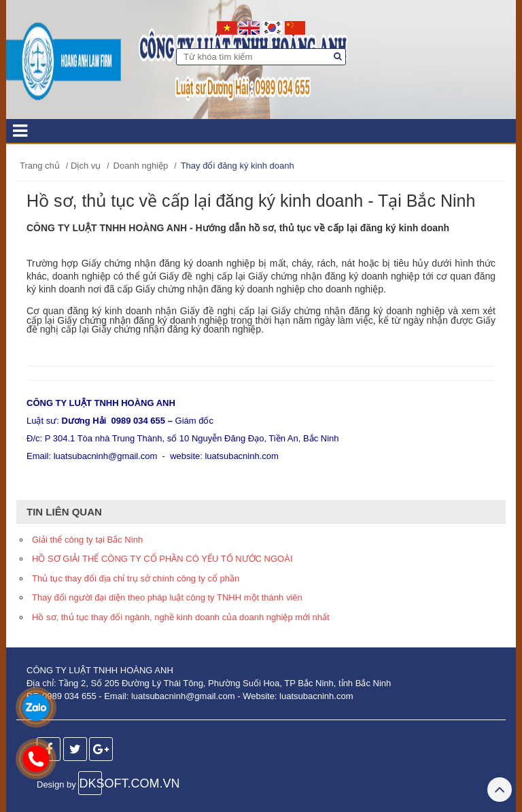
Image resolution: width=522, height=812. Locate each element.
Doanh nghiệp (141, 166)
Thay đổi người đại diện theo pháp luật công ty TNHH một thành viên (167, 597)
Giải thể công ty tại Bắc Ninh (87, 540)
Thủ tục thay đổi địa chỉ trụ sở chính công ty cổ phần (136, 578)
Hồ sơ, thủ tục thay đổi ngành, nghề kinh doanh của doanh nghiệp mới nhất (181, 617)
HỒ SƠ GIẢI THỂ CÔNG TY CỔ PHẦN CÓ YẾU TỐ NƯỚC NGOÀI (162, 559)
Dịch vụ (86, 166)
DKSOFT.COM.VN (90, 783)
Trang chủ (40, 166)
